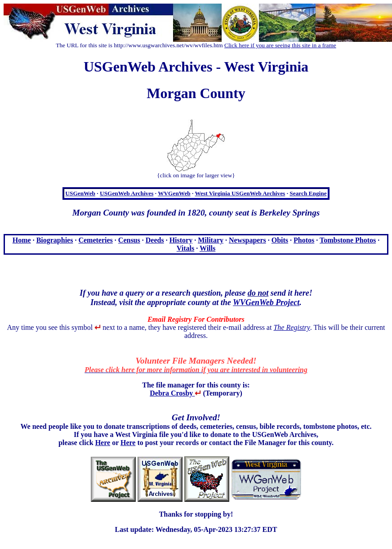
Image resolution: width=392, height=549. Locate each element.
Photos (304, 240)
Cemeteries (95, 240)
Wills (207, 248)
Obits (280, 240)
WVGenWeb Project (266, 302)
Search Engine (308, 193)
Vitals (185, 248)
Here (103, 443)
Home (22, 240)
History (181, 240)
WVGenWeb (174, 193)
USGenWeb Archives (127, 193)
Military (211, 240)
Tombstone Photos (348, 240)
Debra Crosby (175, 393)
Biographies (55, 240)
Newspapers (247, 240)
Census (129, 240)
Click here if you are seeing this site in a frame (280, 45)
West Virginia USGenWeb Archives (240, 193)
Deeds (155, 240)
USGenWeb (80, 193)
